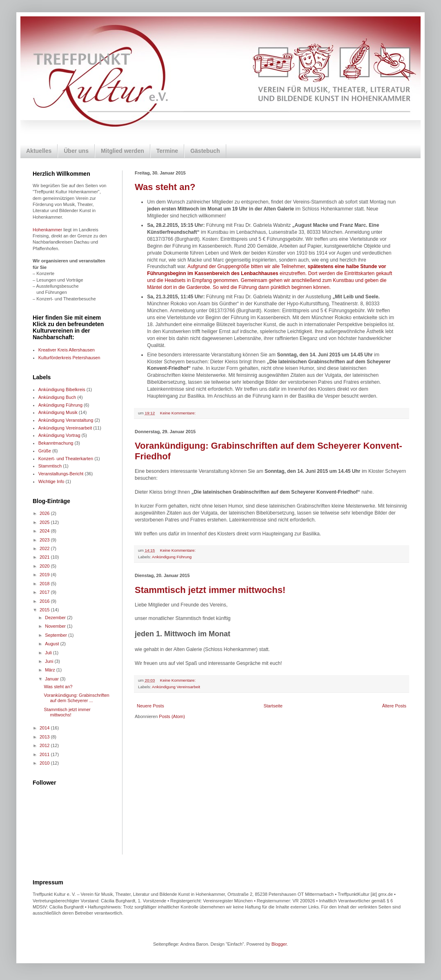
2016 (45, 601)
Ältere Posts (394, 706)
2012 (45, 745)
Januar (52, 679)
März (51, 670)
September (57, 635)
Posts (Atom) (172, 716)
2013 (45, 737)
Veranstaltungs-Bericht (61, 474)
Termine (167, 151)
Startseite (273, 706)
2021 (45, 557)
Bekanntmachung (56, 443)
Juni (50, 661)
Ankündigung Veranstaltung (66, 420)
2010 (45, 763)
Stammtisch (50, 466)
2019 (45, 575)
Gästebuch (205, 151)
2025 (45, 522)
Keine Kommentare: (178, 413)
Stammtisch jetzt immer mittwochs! (210, 590)
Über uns (76, 151)
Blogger (279, 944)
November (56, 626)
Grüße (45, 451)
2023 (45, 540)
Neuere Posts (150, 706)
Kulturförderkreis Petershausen (69, 358)
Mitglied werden (122, 151)
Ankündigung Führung (172, 557)
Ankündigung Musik (58, 412)
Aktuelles (39, 151)
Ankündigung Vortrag (59, 435)
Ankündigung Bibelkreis (62, 389)
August (52, 644)
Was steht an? (165, 187)
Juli (49, 653)
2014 (45, 728)
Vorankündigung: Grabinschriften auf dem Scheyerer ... (76, 698)
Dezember (56, 618)
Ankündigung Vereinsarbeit (176, 687)
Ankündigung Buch (57, 397)
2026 (45, 513)
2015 (45, 610)
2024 (45, 531)
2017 (45, 592)
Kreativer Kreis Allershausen (67, 350)
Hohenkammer (47, 230)
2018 (45, 584)
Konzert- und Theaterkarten (66, 459)
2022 (45, 548)
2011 (45, 754)
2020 (45, 566)
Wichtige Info (51, 481)
